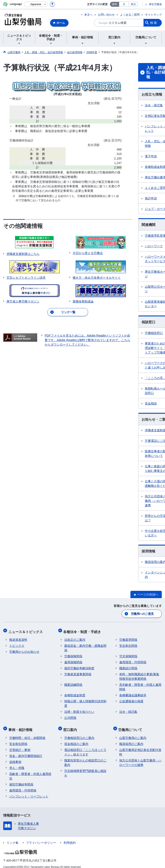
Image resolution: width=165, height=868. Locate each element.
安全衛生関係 (128, 643)
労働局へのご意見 (142, 613)
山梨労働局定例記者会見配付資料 (140, 748)
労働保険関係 (73, 654)
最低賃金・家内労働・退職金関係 (85, 646)
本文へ (88, 15)
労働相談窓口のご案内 (79, 733)
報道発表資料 (18, 637)
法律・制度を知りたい (79, 709)
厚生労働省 (155, 4)
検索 (154, 23)
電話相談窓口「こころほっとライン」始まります (85, 748)
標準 (115, 4)
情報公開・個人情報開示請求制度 (85, 701)
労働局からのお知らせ (24, 649)
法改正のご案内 (75, 637)
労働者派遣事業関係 (78, 672)
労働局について (131, 726)
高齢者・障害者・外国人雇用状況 (30, 772)
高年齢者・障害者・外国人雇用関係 (140, 685)
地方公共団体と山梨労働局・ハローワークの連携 (140, 758)
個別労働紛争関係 (21, 780)
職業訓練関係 (73, 682)
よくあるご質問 (130, 15)
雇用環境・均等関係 (133, 660)
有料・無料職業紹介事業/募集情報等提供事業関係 (139, 674)
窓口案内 (71, 726)
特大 (133, 4)
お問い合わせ (106, 15)
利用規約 (70, 838)
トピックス (17, 643)
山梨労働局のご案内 (133, 733)
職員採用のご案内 (131, 739)
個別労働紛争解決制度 (79, 666)
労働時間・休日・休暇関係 (27, 733)
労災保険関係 (128, 654)
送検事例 (15, 757)
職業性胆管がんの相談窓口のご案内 (85, 758)
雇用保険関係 (73, 660)
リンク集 (12, 838)
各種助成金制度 (75, 693)
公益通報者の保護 (131, 699)
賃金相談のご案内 (76, 739)
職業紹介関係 (128, 666)
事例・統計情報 (21, 726)
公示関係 (70, 715)
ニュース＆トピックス (26, 630)
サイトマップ (153, 15)
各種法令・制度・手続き (83, 630)
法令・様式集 (128, 709)
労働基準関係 (128, 637)
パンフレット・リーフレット (29, 792)
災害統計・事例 (20, 745)
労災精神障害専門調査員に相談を (85, 769)
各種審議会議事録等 (133, 693)
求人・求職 (17, 763)
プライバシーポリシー (41, 838)
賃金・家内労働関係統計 (26, 751)
